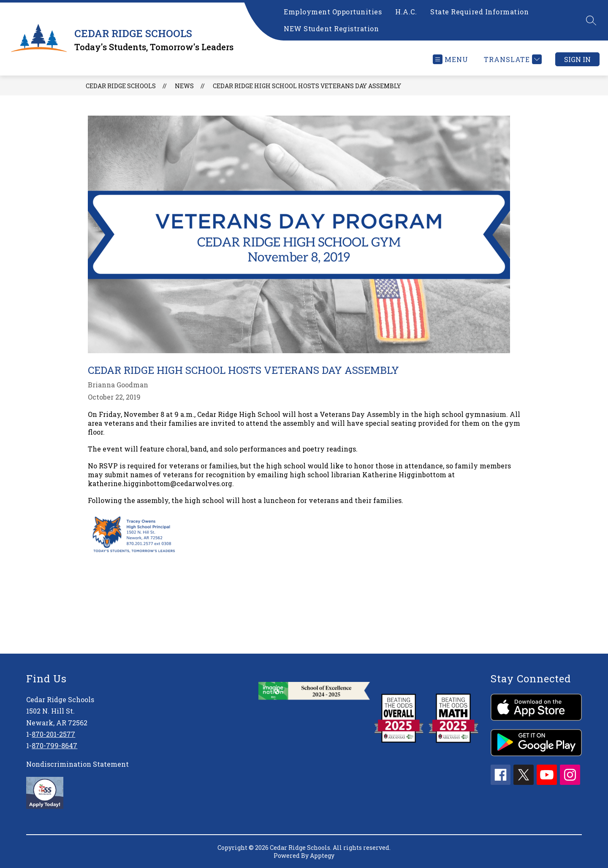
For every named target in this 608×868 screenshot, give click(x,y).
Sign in (577, 59)
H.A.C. (406, 12)
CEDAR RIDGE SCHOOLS (121, 86)
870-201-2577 (53, 734)
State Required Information (479, 12)
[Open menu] (451, 59)
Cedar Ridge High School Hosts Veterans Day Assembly (307, 86)
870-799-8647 (54, 745)
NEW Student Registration (331, 28)
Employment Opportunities (333, 12)
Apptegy (322, 856)
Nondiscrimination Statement (77, 764)
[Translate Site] (512, 59)
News (184, 86)
